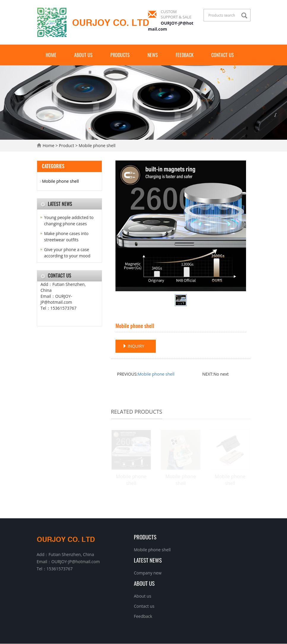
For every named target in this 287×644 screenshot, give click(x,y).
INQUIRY (134, 346)
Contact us (223, 55)
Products (120, 55)
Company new (148, 573)
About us (83, 55)
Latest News (148, 560)
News (153, 55)
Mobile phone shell (156, 374)
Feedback (185, 55)
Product (66, 145)
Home (51, 55)
